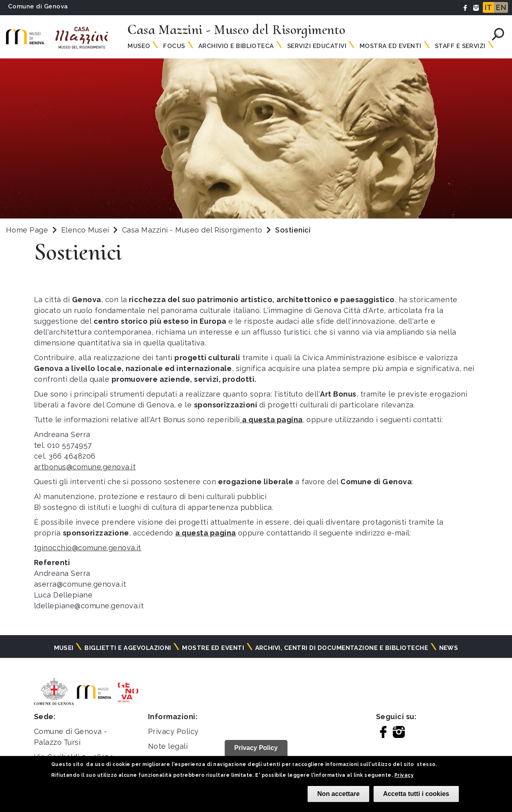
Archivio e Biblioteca (236, 46)
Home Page (27, 230)
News (449, 648)
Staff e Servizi (460, 46)
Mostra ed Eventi (391, 46)
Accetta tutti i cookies (416, 794)
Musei (64, 648)
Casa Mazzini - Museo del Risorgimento (193, 230)
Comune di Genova (38, 6)
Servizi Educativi (317, 46)
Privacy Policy (173, 731)
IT (488, 7)
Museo (139, 46)
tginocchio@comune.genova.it (88, 548)
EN (501, 7)
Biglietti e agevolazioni (128, 648)
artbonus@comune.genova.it (85, 467)
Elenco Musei (85, 230)
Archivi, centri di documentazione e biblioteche (342, 648)
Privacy (404, 775)
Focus (174, 46)
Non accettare (338, 794)
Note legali (168, 746)
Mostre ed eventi (213, 648)
